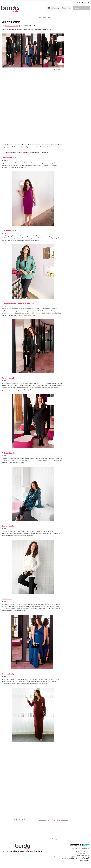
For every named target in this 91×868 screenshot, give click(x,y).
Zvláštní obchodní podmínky (81, 857)
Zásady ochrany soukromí (69, 858)
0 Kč (69, 8)
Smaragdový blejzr (9, 230)
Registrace (87, 2)
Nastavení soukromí (83, 858)
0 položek (63, 8)
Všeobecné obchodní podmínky (63, 857)
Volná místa (80, 855)
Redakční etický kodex (17, 851)
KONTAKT (6, 851)
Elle (82, 852)
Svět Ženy (83, 853)
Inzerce (87, 855)
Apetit (78, 852)
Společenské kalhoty (26, 303)
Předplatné (30, 851)
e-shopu (23, 152)
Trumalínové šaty (9, 158)
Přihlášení (79, 2)
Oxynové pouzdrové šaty (11, 378)
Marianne (86, 852)
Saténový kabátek (9, 303)
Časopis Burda (19, 821)
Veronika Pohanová (11, 26)
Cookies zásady (85, 860)
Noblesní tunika (8, 526)
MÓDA (41, 18)
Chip (88, 853)
